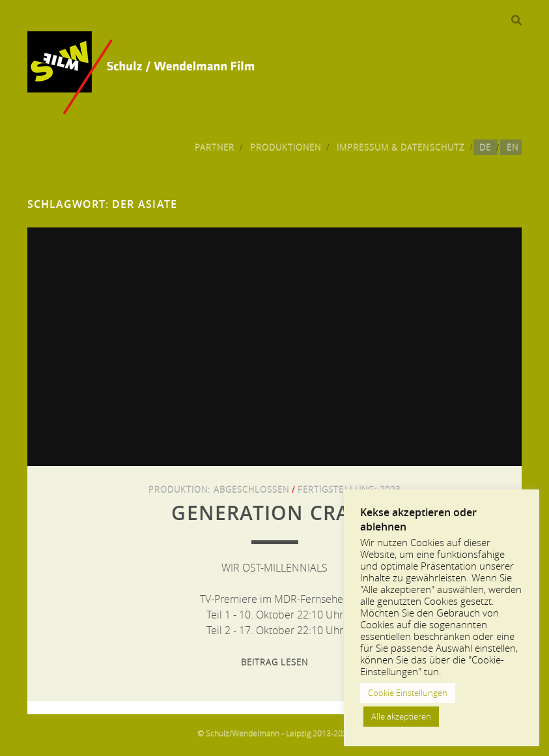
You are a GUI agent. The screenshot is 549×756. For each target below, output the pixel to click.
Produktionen (286, 147)
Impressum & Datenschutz (401, 147)
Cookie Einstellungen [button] (408, 693)
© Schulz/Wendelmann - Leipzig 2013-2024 (274, 733)
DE (485, 147)
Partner (215, 147)
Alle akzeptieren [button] (401, 716)
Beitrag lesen (275, 662)
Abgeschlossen (252, 489)
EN (513, 147)
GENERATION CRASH (274, 513)
